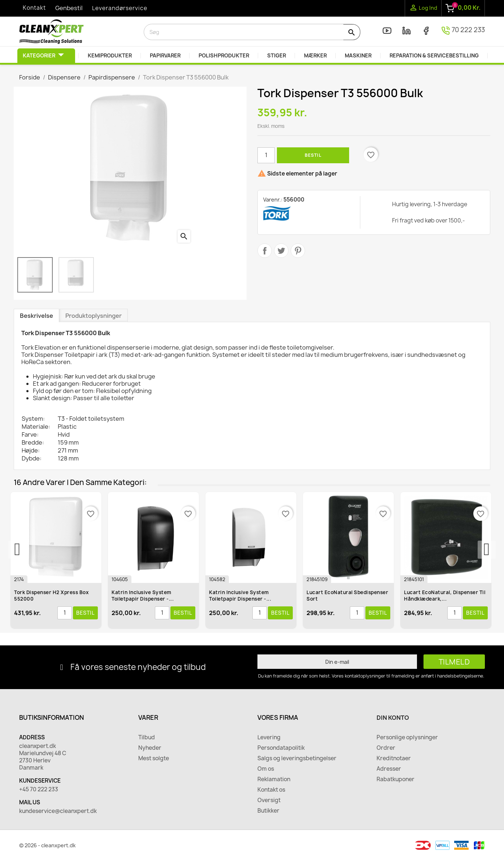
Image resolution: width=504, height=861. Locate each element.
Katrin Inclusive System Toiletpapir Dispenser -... (143, 596)
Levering (269, 737)
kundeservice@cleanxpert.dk (58, 811)
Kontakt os (271, 790)
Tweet (281, 251)
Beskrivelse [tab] (36, 316)
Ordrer (386, 748)
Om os (266, 769)
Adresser (389, 769)
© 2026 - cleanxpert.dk (47, 845)
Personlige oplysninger (407, 737)
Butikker (268, 811)
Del (265, 251)
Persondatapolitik (281, 748)
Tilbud (147, 737)
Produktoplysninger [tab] (94, 316)
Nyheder (150, 748)
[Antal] (266, 155)
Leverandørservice (120, 8)
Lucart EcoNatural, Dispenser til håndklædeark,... (445, 596)
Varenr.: (273, 200)
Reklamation (274, 779)
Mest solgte (154, 758)
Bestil (313, 155)
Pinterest (298, 251)
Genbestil (69, 8)
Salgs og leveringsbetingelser (297, 758)
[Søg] (252, 32)
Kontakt (34, 8)
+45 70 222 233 (39, 789)
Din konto (393, 718)
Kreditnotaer (394, 758)
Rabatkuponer (396, 779)
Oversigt (269, 800)
